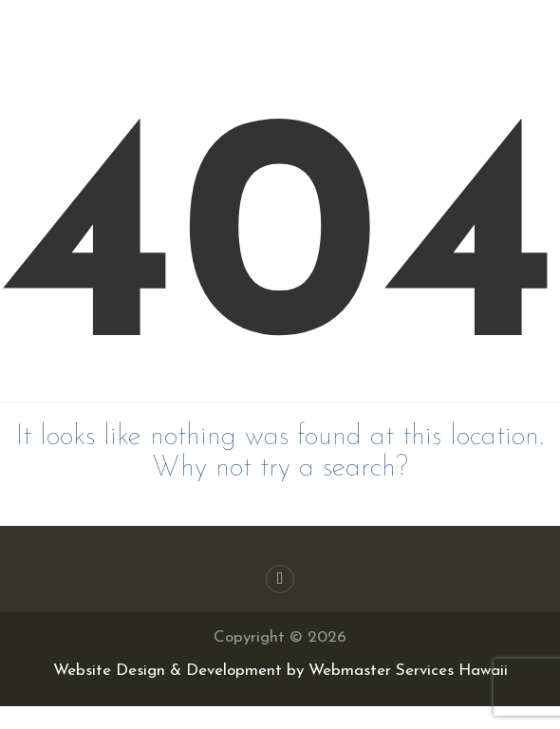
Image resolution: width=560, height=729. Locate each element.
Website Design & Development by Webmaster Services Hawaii (280, 671)
